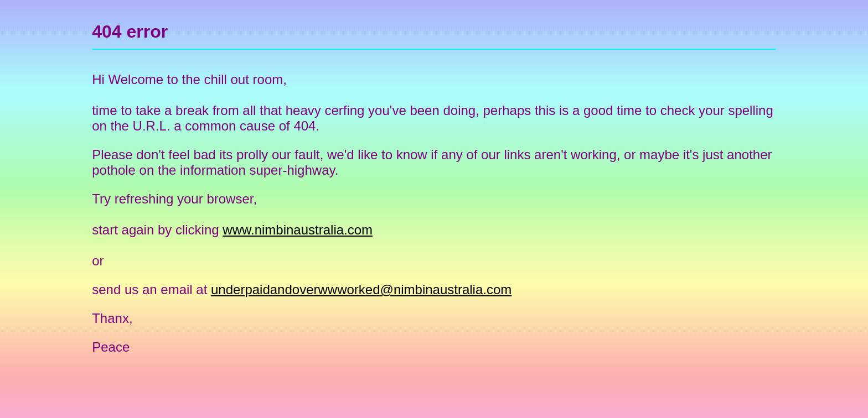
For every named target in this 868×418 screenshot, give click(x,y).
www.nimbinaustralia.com (298, 230)
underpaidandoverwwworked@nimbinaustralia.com (361, 289)
